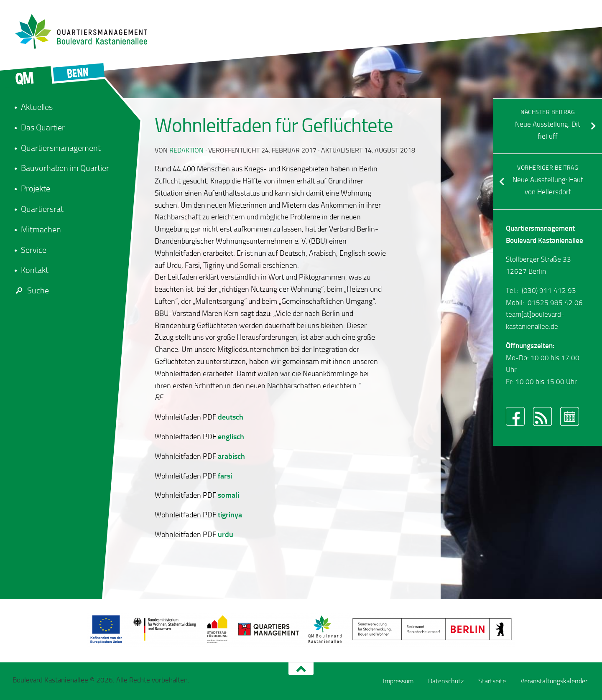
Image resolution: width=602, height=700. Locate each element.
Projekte (36, 188)
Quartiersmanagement (61, 148)
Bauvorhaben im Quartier (65, 168)
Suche (31, 290)
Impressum (398, 681)
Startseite (492, 681)
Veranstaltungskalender (554, 681)
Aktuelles (37, 107)
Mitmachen (41, 229)
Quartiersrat (42, 209)
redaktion (186, 150)
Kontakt (35, 270)
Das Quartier (43, 127)
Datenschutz (446, 681)
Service (34, 250)
